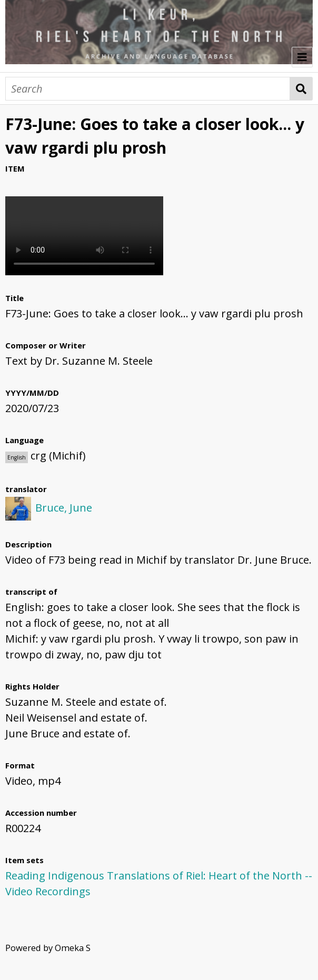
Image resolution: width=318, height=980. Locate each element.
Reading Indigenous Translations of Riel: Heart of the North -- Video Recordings (159, 883)
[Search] (148, 89)
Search (301, 89)
